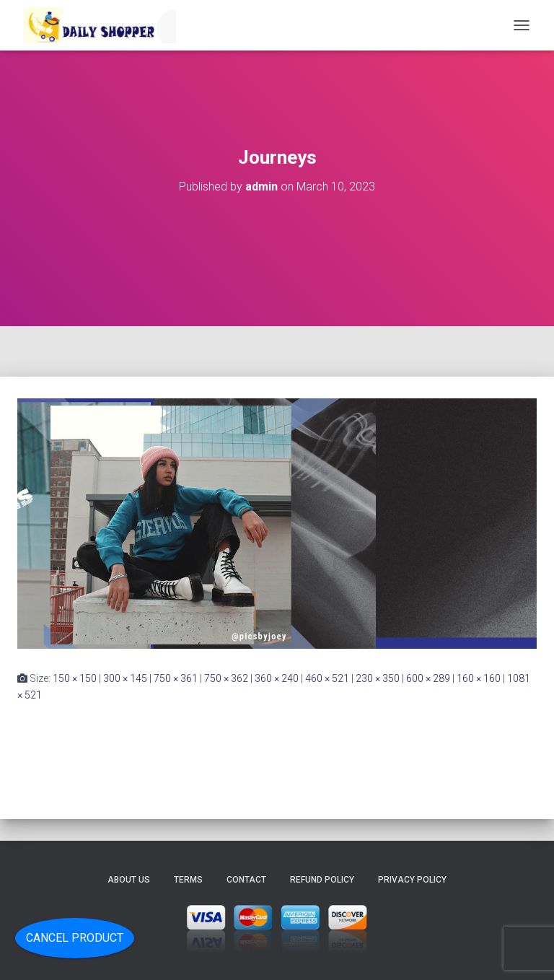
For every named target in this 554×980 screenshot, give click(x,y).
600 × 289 (428, 678)
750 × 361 (176, 678)
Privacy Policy (412, 880)
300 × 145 (125, 678)
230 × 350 (378, 678)
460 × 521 (327, 678)
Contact (246, 880)
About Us (129, 880)
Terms (188, 880)
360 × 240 (277, 678)
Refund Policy (322, 880)
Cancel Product (75, 938)
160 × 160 (479, 678)
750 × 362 (226, 678)
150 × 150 (75, 678)
